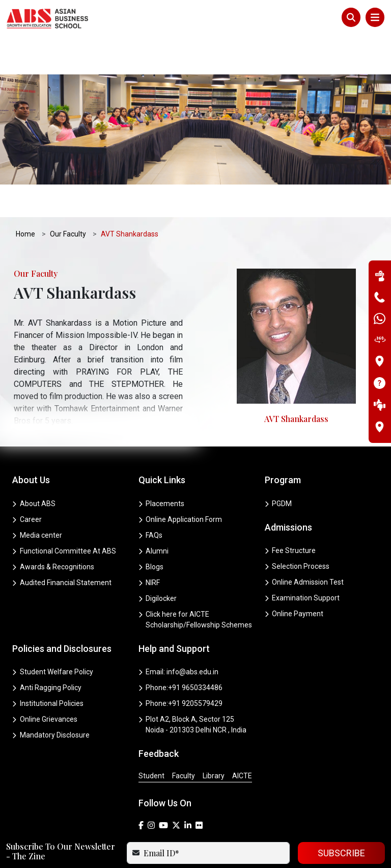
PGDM (278, 466)
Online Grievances (45, 682)
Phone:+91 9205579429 (181, 666)
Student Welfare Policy (53, 635)
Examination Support (302, 561)
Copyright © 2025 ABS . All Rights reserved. (195, 853)
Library (214, 739)
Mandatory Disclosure (51, 698)
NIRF (149, 545)
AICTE (242, 739)
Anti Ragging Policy (47, 650)
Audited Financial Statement (62, 545)
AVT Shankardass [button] (130, 197)
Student (151, 739)
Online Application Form (180, 482)
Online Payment (294, 576)
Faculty (184, 739)
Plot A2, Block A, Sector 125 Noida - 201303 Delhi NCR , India (193, 687)
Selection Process (297, 529)
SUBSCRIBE (341, 816)
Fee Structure (290, 513)
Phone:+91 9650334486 (181, 650)
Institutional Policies (48, 666)
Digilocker (158, 561)
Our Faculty (68, 197)
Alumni (154, 514)
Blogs (151, 530)
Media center (37, 498)
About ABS (34, 466)
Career (27, 482)
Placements (162, 466)
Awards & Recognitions (53, 530)
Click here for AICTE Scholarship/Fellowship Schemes (195, 582)
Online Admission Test (304, 545)
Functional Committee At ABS (64, 514)
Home (26, 197)
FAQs (151, 498)
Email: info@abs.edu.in (179, 635)
